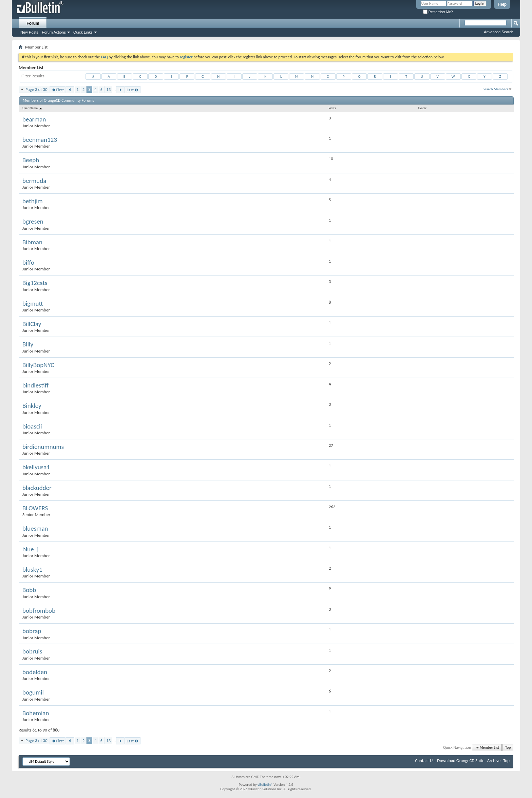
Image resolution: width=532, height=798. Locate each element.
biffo (28, 262)
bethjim (33, 201)
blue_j (31, 549)
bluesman (35, 528)
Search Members (496, 89)
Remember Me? (438, 12)
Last (133, 90)
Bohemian (36, 713)
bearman (34, 119)
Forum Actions (54, 32)
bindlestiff (35, 385)
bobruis (32, 651)
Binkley (32, 406)
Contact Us (425, 761)
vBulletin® (265, 785)
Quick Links (83, 32)
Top (508, 748)
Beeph (31, 160)
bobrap (32, 631)
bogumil (33, 692)
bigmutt (33, 303)
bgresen (33, 221)
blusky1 (32, 569)
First (58, 90)
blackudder (37, 488)
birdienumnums (43, 447)
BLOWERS (35, 508)
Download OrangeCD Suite (461, 761)
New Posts (29, 32)
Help (502, 4)
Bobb (29, 590)
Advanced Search (499, 32)
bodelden (35, 672)
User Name (33, 108)
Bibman (32, 242)
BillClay (32, 324)
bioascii (32, 426)
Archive (494, 761)
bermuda (34, 181)
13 (108, 89)
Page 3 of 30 (36, 89)
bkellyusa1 (36, 467)
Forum (33, 23)
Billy (28, 344)
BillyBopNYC (38, 365)
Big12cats (35, 283)
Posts (332, 108)
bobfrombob (39, 611)
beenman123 (40, 140)
